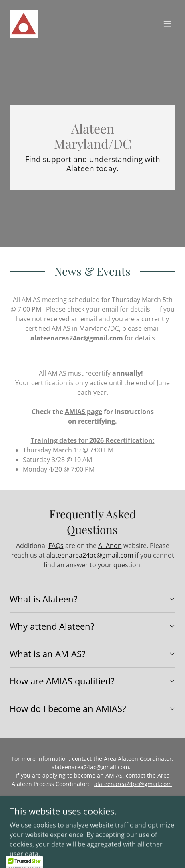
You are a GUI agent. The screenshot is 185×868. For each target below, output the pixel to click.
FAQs (56, 546)
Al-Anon (110, 546)
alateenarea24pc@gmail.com (133, 784)
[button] (167, 24)
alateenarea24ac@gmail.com (77, 338)
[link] (24, 24)
